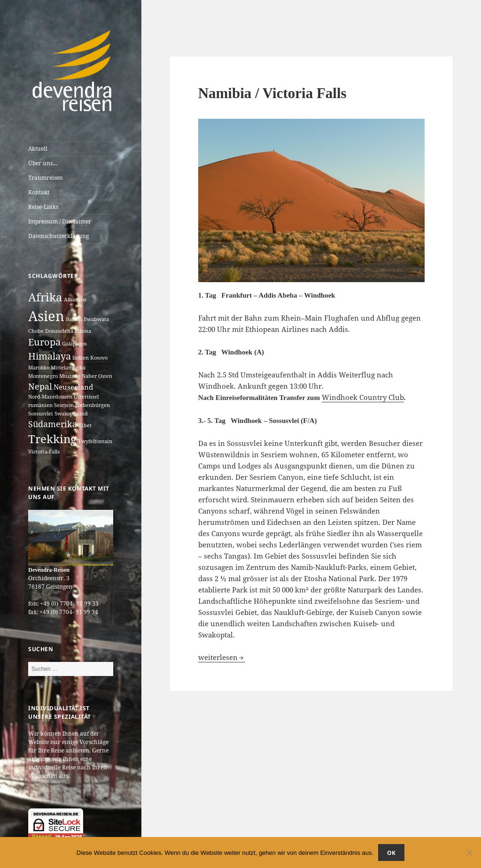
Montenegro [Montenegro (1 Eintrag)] (43, 376)
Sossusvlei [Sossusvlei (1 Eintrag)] (41, 414)
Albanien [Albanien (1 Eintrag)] (75, 300)
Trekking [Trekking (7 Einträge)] (52, 439)
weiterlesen (222, 657)
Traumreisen (46, 178)
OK (391, 853)
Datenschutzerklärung (58, 236)
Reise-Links (43, 207)
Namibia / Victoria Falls (272, 93)
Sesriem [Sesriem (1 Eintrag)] (64, 405)
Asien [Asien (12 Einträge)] (46, 316)
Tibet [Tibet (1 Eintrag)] (85, 425)
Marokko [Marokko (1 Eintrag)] (39, 368)
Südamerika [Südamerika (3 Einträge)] (53, 424)
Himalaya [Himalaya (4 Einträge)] (50, 356)
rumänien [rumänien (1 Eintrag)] (40, 405)
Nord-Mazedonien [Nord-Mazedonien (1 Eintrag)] (50, 397)
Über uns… (43, 163)
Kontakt (39, 192)
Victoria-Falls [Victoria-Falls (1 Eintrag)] (44, 452)
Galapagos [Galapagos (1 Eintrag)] (74, 344)
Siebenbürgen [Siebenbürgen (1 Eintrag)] (93, 405)
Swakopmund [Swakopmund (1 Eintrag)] (71, 414)
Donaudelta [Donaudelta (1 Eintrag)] (59, 331)
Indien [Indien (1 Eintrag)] (81, 358)
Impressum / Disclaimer (60, 221)
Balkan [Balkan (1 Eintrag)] (74, 319)
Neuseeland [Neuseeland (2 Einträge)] (73, 387)
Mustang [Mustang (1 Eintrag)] (70, 376)
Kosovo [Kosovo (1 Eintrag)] (99, 358)
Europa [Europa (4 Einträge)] (44, 342)
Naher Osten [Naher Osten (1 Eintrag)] (97, 376)
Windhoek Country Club (363, 397)
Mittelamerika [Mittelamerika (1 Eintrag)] (68, 368)
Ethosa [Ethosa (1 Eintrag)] (83, 331)
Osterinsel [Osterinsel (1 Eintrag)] (86, 397)
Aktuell (38, 149)
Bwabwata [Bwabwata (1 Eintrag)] (96, 319)
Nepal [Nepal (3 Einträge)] (40, 386)
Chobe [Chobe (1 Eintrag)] (36, 331)
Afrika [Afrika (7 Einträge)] (45, 297)
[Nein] (469, 853)
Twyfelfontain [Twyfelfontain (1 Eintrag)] (95, 441)
